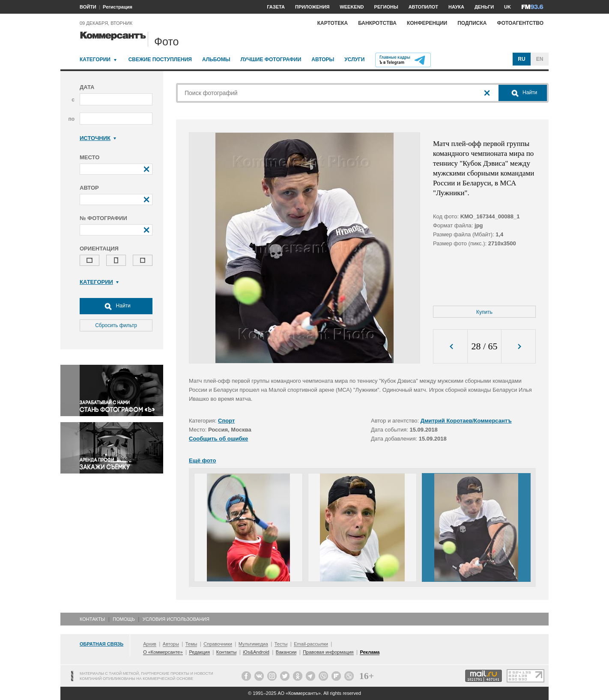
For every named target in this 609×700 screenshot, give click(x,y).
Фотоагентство (520, 23)
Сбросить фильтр (116, 325)
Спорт (226, 421)
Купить (484, 312)
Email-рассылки (311, 644)
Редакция (199, 652)
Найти (116, 306)
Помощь (124, 619)
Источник (98, 138)
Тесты (281, 644)
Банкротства (377, 23)
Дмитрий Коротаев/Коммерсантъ (466, 421)
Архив (150, 644)
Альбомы (216, 60)
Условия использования (176, 619)
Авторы (323, 60)
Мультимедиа (253, 644)
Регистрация (118, 7)
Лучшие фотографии (271, 60)
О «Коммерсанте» (163, 652)
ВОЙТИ (88, 7)
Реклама (370, 652)
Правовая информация (328, 652)
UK (507, 7)
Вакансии (286, 652)
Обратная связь (101, 644)
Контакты (92, 619)
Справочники (218, 644)
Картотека (333, 23)
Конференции (427, 23)
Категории (95, 60)
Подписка (472, 23)
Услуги (354, 60)
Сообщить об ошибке (218, 439)
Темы (191, 644)
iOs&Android (256, 652)
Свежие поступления (160, 60)
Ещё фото (202, 460)
